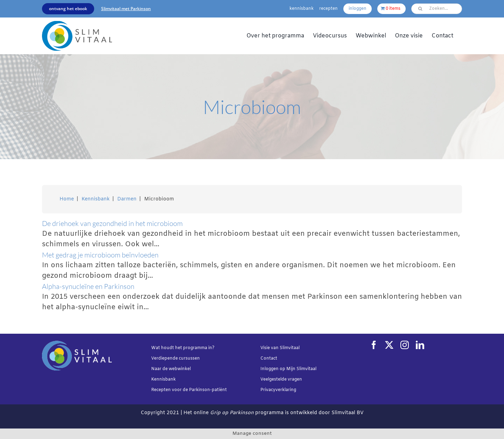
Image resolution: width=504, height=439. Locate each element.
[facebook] (374, 345)
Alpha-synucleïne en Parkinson (88, 286)
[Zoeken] (420, 9)
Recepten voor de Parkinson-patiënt (189, 390)
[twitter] (389, 345)
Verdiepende (164, 359)
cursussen (189, 359)
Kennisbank (163, 380)
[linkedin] (420, 345)
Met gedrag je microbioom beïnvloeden (100, 255)
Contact (269, 359)
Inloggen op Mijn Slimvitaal (288, 369)
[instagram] (405, 345)
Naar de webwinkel (171, 369)
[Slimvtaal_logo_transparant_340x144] (77, 24)
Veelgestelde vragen (281, 380)
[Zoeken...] (437, 9)
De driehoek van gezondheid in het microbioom (112, 223)
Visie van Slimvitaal (280, 348)
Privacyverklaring (278, 390)
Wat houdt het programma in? (183, 348)
